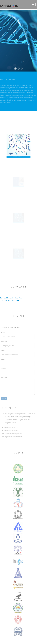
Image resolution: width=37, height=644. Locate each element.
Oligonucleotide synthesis (19, 154)
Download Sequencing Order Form (11, 298)
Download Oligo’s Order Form (10, 300)
